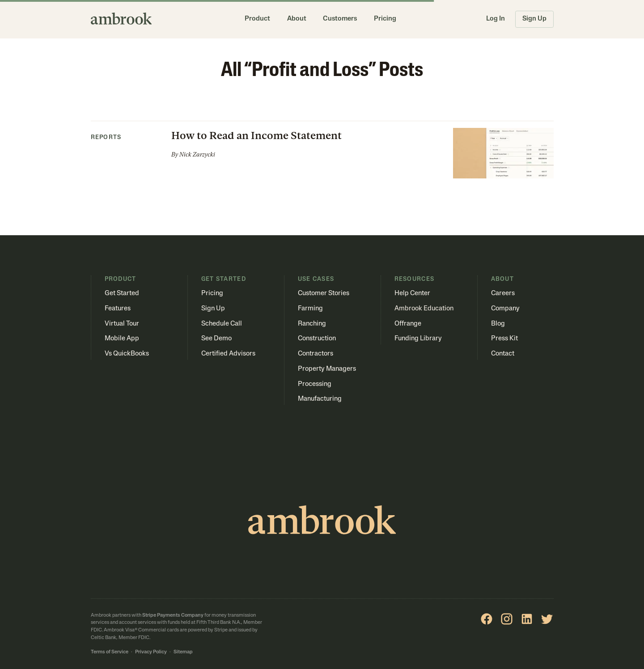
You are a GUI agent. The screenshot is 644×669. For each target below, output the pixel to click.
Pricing (385, 19)
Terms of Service (110, 652)
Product (257, 19)
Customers (340, 19)
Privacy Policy (151, 652)
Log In (496, 19)
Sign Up (534, 19)
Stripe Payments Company (173, 616)
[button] (322, 150)
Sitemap (183, 652)
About (297, 19)
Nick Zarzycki (197, 155)
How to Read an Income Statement (256, 135)
